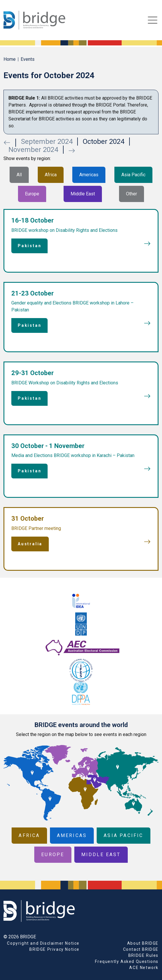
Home (10, 59)
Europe (32, 194)
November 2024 (33, 150)
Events (28, 59)
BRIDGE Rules (143, 955)
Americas (89, 175)
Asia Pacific (133, 175)
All (19, 175)
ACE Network (144, 968)
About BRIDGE (143, 943)
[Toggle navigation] (153, 20)
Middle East (83, 194)
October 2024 (103, 142)
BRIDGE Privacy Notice (54, 949)
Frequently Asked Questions (127, 961)
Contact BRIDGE (141, 949)
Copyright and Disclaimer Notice (43, 943)
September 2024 (47, 142)
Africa (51, 175)
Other (132, 194)
